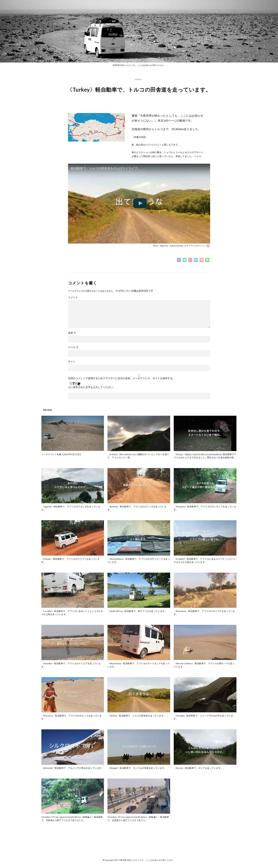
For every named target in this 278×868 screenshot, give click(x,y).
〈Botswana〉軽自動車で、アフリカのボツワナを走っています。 (204, 613)
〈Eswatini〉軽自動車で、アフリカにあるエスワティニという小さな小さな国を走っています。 (205, 560)
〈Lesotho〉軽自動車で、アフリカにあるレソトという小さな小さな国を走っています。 (72, 613)
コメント (73, 297)
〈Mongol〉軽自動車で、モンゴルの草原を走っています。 (137, 768)
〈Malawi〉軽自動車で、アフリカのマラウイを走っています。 (71, 560)
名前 (72, 333)
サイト (72, 362)
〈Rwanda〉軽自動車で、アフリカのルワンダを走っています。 (137, 508)
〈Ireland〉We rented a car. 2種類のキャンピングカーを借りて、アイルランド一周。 (138, 456)
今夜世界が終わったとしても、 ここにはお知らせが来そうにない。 (147, 860)
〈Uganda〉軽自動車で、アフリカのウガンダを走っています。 (71, 508)
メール (73, 347)
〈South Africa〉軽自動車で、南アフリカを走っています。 (137, 611)
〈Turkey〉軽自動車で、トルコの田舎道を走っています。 (137, 716)
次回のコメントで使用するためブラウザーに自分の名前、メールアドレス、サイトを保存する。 (122, 378)
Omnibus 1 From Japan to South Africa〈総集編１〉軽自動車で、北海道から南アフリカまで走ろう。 (138, 819)
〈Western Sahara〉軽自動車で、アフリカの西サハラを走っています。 (204, 665)
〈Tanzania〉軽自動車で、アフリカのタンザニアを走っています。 (205, 508)
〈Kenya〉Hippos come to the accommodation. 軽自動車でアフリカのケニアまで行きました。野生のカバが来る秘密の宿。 (205, 456)
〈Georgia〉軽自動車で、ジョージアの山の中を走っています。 (203, 717)
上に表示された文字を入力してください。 (92, 387)
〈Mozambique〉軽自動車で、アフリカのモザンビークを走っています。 (139, 560)
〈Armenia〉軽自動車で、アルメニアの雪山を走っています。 (73, 768)
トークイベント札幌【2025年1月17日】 (62, 454)
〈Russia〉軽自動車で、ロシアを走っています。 (198, 768)
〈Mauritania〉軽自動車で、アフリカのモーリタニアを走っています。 (139, 665)
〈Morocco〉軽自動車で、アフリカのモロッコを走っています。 (72, 717)
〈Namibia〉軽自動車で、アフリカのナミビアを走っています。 (71, 665)
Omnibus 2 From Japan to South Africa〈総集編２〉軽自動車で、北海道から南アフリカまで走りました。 (72, 819)
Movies (138, 79)
